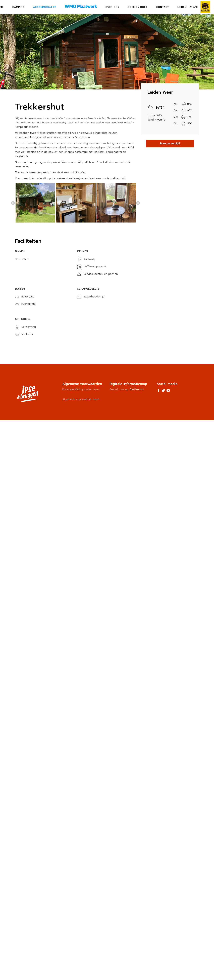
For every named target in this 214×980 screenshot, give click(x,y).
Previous (13, 203)
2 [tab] (78, 223)
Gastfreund (137, 389)
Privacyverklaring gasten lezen (81, 389)
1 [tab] (73, 223)
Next (138, 203)
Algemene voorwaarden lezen (81, 399)
